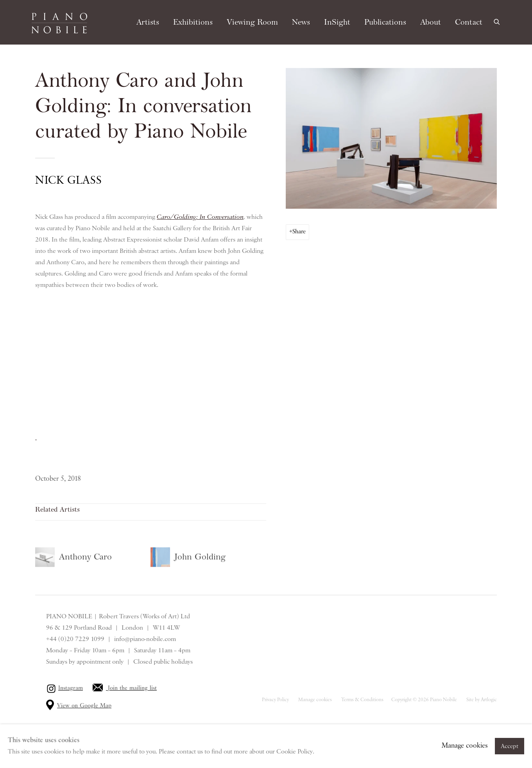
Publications (385, 22)
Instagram (71, 688)
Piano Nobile (59, 23)
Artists (148, 22)
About (431, 22)
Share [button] (299, 232)
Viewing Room (252, 22)
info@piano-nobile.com (145, 639)
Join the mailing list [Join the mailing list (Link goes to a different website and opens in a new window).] (132, 688)
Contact (469, 22)
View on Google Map (84, 706)
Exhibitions (193, 22)
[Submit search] (497, 21)
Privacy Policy (275, 700)
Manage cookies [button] (315, 700)
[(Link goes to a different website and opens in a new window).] (36, 437)
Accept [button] (510, 747)
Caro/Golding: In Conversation (200, 217)
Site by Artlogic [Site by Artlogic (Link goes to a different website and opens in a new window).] (482, 700)
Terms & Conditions (362, 700)
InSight (337, 22)
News (301, 22)
